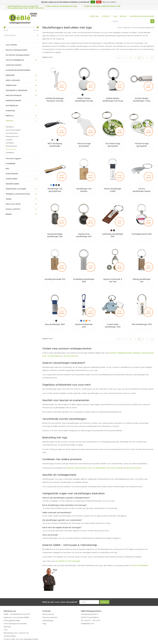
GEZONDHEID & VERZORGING (17, 90)
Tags (44, 624)
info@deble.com (88, 624)
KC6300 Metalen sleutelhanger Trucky (142, 100)
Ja (93, 2)
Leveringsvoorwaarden (142, 16)
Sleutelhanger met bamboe (84, 190)
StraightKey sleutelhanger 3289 (84, 280)
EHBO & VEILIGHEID (13, 80)
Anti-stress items (12, 133)
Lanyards (9, 140)
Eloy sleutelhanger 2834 (55, 324)
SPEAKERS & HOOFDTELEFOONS (18, 194)
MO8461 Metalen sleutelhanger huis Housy (113, 100)
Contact (106, 16)
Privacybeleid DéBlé (12, 620)
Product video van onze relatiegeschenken (21, 639)
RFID (7, 169)
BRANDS (9, 214)
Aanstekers (10, 127)
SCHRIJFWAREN (11, 179)
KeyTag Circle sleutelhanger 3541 (84, 235)
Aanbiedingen (48, 620)
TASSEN (9, 199)
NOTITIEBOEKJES (12, 106)
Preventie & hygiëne (13, 158)
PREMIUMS (10, 121)
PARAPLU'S (10, 116)
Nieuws (123, 16)
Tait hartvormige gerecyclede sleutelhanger (142, 145)
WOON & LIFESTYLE (13, 209)
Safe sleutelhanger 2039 (142, 324)
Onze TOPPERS (11, 45)
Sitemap (7, 627)
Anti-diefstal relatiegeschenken (18, 55)
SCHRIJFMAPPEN (12, 174)
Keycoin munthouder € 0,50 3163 (113, 280)
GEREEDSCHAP (11, 85)
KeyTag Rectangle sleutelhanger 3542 (55, 235)
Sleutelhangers (11, 149)
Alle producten (48, 614)
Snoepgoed (10, 152)
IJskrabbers (10, 143)
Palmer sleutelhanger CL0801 (113, 190)
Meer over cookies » (110, 2)
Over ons (94, 16)
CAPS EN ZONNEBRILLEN (15, 60)
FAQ (115, 16)
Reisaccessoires (11, 146)
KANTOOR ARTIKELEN (14, 95)
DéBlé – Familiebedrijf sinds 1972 (17, 614)
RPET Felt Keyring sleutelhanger (55, 145)
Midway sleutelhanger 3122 (142, 280)
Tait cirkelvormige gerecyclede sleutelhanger (113, 145)
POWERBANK (10, 164)
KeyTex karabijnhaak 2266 (84, 326)
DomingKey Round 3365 (142, 234)
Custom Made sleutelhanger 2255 (113, 326)
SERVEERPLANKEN (12, 184)
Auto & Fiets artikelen (13, 130)
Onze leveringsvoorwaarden (15, 624)
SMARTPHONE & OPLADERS (16, 189)
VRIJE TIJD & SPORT (13, 204)
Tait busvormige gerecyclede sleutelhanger (84, 145)
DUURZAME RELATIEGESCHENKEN (18, 70)
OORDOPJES (10, 111)
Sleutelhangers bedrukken (143, 28)
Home (120, 28)
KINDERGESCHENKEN (13, 100)
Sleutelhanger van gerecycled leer (55, 190)
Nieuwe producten (50, 617)
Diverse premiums (12, 136)
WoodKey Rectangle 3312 (55, 279)
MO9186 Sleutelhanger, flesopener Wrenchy (55, 100)
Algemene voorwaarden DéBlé (16, 617)
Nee (99, 2)
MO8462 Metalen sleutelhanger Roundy (84, 100)
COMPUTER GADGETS (14, 65)
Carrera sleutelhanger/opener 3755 (142, 190)
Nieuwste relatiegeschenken (16, 50)
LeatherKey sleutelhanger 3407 (113, 235)
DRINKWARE (10, 75)
